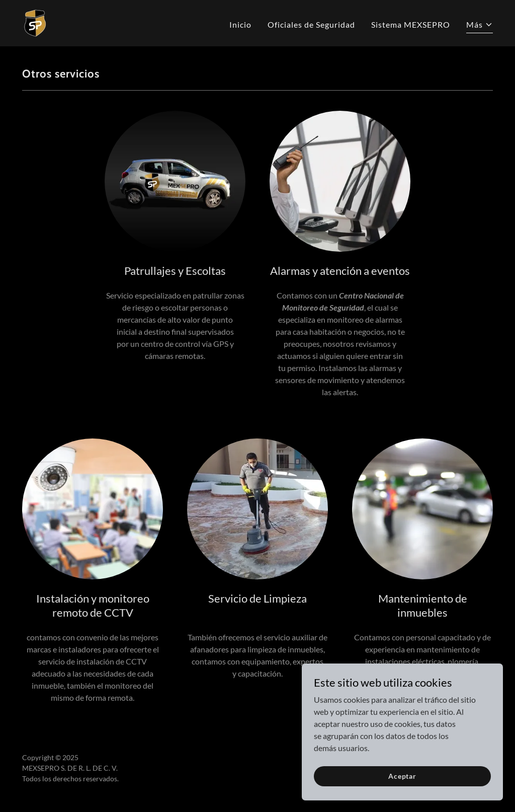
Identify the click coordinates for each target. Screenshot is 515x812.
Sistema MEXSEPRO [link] (411, 24)
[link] (35, 22)
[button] (480, 26)
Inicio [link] (240, 24)
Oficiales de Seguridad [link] (311, 24)
